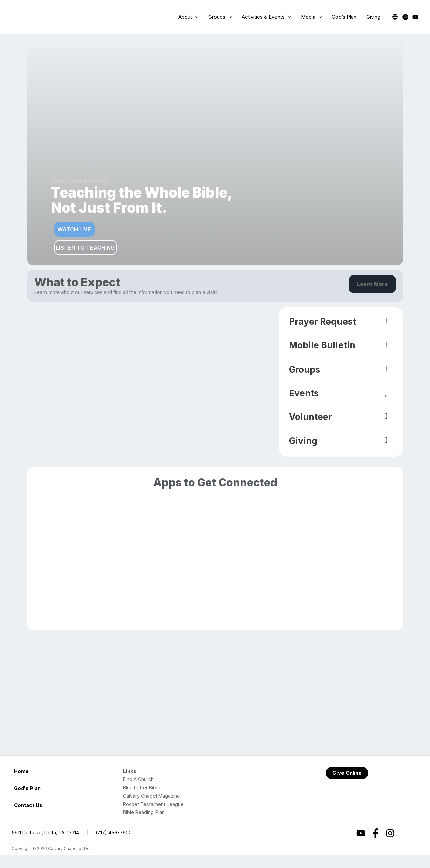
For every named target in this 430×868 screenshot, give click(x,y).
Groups (220, 17)
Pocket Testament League (154, 818)
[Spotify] (405, 17)
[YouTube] (415, 17)
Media (311, 17)
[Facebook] (376, 846)
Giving (373, 17)
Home (22, 784)
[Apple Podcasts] (395, 17)
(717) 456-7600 (116, 846)
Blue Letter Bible (142, 801)
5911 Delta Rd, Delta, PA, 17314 (46, 846)
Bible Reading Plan (144, 826)
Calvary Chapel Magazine (152, 809)
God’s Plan (344, 17)
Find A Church (139, 793)
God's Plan (28, 802)
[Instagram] (390, 846)
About (188, 17)
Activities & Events (266, 17)
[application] (195, 17)
